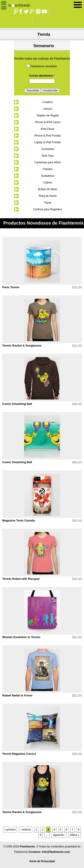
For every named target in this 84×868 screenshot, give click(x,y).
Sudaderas (47, 176)
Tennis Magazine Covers (19, 754)
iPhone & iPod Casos (48, 122)
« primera (10, 830)
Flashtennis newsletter (44, 66)
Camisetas (48, 149)
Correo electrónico (42, 76)
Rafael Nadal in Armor (17, 695)
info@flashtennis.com (56, 852)
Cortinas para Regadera (47, 209)
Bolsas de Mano (47, 189)
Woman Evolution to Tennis (21, 637)
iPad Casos (48, 129)
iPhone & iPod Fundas (48, 136)
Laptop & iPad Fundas (48, 142)
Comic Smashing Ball (17, 404)
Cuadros (48, 102)
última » (75, 835)
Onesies (47, 169)
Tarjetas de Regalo (47, 116)
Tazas (48, 203)
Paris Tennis (11, 287)
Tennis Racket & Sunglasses (22, 346)
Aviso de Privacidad (42, 861)
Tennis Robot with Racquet (21, 579)
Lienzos (48, 109)
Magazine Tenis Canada (19, 520)
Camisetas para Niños (47, 162)
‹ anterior (26, 830)
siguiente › (59, 835)
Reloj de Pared (48, 196)
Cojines (47, 183)
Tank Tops (48, 156)
